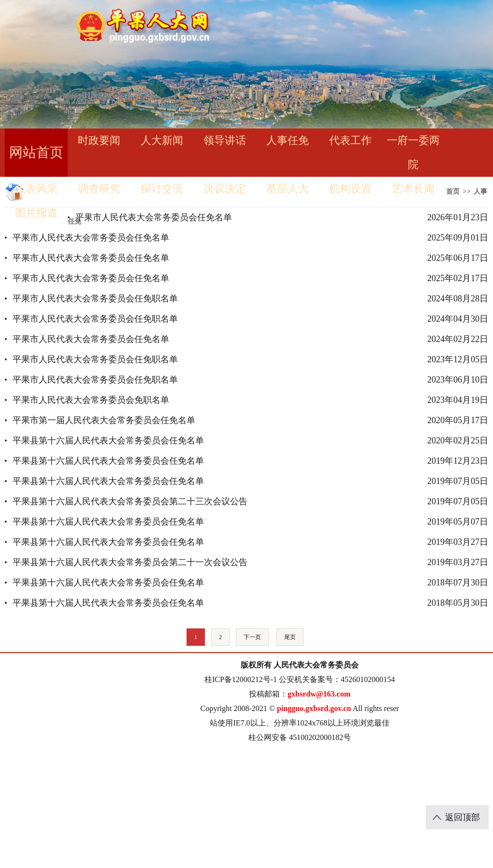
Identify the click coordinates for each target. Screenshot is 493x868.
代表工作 (350, 140)
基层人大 (288, 189)
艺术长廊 (413, 189)
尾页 (290, 637)
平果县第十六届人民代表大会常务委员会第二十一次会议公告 (130, 562)
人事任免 (288, 140)
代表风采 (36, 189)
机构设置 (350, 189)
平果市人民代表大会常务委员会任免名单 (154, 217)
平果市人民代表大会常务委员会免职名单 (91, 400)
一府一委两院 (413, 152)
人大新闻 (162, 140)
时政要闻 (99, 140)
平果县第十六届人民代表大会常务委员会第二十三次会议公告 (130, 501)
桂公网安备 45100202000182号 (300, 737)
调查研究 (99, 189)
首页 (453, 192)
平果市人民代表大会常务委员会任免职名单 (95, 299)
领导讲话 (225, 140)
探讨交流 (162, 189)
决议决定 (225, 189)
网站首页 (36, 152)
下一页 (252, 637)
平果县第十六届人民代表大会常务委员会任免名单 (108, 441)
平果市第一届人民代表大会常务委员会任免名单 (104, 420)
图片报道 (36, 213)
